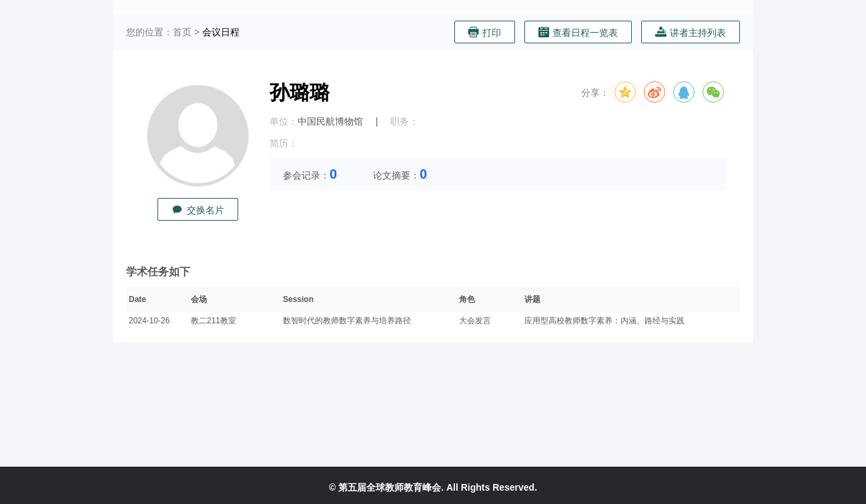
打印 (485, 32)
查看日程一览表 (578, 32)
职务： (404, 121)
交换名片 (198, 210)
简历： (284, 143)
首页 (182, 32)
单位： (284, 121)
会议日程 (221, 32)
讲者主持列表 (691, 32)
